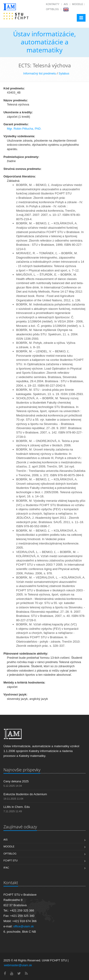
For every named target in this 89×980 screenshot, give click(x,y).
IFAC (6, 868)
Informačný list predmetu (40, 73)
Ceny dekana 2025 (16, 781)
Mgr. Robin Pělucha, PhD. (24, 129)
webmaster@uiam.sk (18, 965)
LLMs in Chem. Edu (17, 807)
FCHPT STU (11, 860)
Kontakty (53, 4)
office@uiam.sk (24, 926)
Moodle (78, 4)
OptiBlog (52, 9)
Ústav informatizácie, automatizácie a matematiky (44, 42)
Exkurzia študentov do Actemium (25, 794)
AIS (66, 4)
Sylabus (64, 73)
